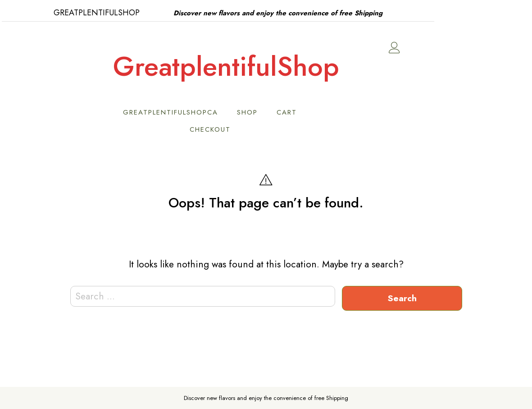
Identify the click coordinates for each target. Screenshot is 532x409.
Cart (335, 112)
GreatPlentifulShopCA (219, 112)
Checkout (258, 129)
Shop (296, 112)
